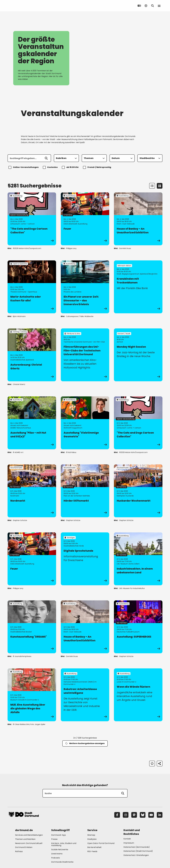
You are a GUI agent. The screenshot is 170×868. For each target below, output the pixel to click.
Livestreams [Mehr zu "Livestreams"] (57, 854)
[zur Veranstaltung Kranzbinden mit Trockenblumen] (138, 287)
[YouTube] (151, 815)
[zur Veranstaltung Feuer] (85, 219)
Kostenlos (51, 167)
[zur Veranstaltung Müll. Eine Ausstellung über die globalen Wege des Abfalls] (32, 695)
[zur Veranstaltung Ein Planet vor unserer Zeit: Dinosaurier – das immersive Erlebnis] (85, 287)
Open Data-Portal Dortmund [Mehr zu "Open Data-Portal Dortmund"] (101, 843)
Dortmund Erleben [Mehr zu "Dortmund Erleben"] (24, 847)
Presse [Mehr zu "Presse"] (54, 839)
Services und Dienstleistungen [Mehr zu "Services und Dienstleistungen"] (29, 835)
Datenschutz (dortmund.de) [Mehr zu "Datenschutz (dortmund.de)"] (137, 847)
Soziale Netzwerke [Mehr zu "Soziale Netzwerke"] (60, 850)
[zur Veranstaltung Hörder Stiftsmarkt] (85, 491)
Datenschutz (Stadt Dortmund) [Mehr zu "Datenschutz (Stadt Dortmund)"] (138, 851)
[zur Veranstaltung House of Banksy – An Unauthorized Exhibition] (138, 219)
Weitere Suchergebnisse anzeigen (85, 743)
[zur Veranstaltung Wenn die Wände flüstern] (138, 695)
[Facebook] (117, 815)
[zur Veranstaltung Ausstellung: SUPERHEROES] (138, 627)
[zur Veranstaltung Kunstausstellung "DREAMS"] (32, 627)
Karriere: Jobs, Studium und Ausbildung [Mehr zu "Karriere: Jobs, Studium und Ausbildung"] (64, 844)
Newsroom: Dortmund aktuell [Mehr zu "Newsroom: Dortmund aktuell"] (29, 843)
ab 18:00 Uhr (71, 167)
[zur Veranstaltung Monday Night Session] (138, 355)
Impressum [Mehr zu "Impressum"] (129, 843)
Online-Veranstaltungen (24, 167)
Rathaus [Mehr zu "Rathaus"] (19, 851)
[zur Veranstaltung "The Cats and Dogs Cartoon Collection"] (32, 219)
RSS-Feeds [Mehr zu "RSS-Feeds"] (92, 851)
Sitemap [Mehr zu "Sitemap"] (91, 835)
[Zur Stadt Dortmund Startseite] (24, 6)
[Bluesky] (143, 815)
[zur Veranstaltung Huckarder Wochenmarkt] (138, 491)
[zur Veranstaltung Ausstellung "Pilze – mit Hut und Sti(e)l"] (32, 423)
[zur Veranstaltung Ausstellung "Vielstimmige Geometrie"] (85, 423)
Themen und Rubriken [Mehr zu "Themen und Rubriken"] (25, 839)
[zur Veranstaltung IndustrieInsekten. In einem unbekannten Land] (138, 559)
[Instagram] (126, 815)
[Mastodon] (134, 815)
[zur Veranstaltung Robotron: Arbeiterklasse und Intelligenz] (85, 695)
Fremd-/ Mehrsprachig (97, 167)
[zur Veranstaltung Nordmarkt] (32, 491)
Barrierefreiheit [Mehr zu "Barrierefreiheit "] (94, 847)
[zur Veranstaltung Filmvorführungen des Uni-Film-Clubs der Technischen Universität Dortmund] (85, 355)
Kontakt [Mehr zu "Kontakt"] (127, 839)
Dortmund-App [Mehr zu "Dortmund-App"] (58, 835)
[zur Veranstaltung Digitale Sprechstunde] (85, 559)
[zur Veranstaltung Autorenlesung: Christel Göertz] (32, 355)
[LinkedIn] (160, 815)
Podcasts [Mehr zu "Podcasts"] (56, 858)
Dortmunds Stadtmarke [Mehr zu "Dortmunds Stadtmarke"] (62, 862)
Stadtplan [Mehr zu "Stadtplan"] (92, 839)
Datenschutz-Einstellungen (136, 855)
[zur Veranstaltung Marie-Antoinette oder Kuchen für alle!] (32, 287)
